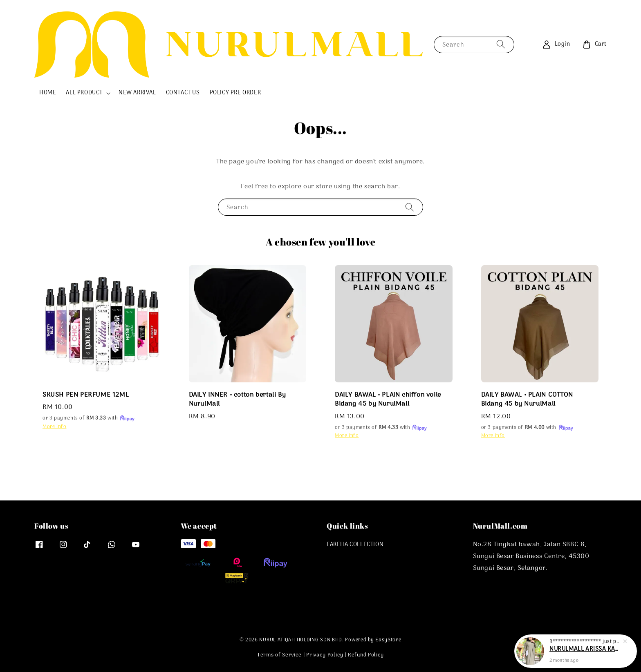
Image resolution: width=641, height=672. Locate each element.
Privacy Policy (325, 655)
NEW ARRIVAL (137, 93)
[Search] (501, 44)
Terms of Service (279, 655)
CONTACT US (183, 93)
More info (54, 427)
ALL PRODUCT (84, 93)
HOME (48, 93)
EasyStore (388, 640)
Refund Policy (366, 655)
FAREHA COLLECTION (355, 545)
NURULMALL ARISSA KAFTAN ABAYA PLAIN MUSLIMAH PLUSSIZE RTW (585, 650)
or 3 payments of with (89, 418)
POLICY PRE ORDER (235, 93)
